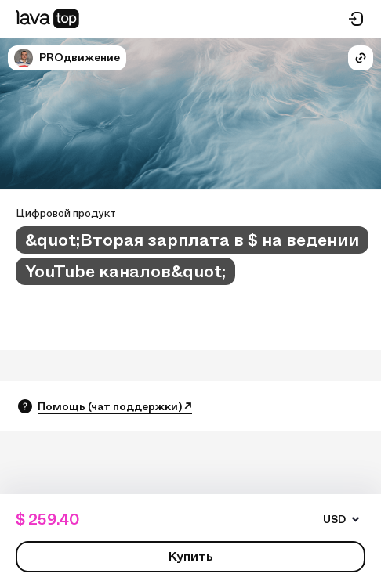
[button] (24, 58)
